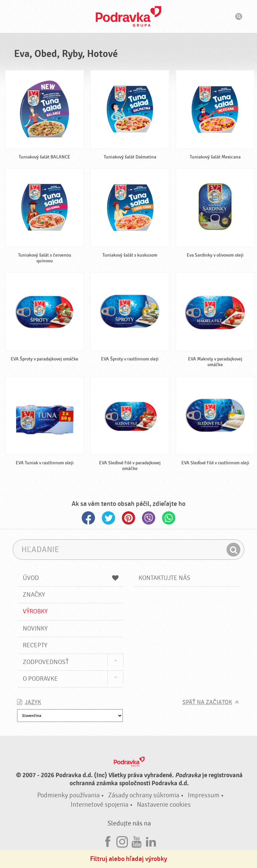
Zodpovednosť (46, 662)
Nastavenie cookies (164, 805)
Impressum (204, 795)
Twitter (108, 518)
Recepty (35, 645)
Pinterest (128, 518)
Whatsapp (169, 518)
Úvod (71, 578)
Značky (34, 595)
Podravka (128, 16)
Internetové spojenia (100, 805)
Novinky (35, 628)
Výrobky (35, 611)
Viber (149, 518)
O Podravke (40, 679)
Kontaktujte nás (164, 578)
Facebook (88, 518)
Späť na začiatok (207, 702)
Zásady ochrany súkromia (144, 795)
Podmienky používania (68, 795)
